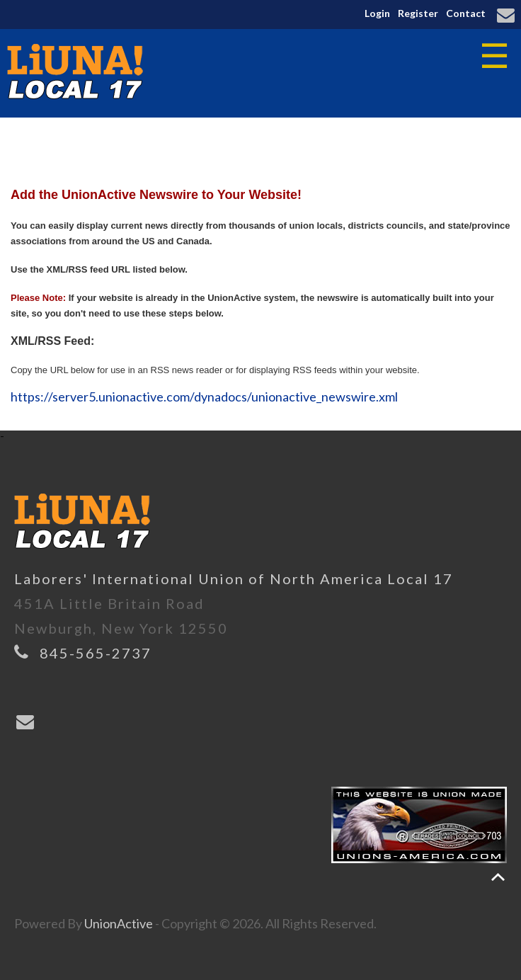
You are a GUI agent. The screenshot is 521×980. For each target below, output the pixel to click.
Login (377, 13)
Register (418, 13)
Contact (466, 13)
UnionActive (119, 923)
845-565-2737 (96, 653)
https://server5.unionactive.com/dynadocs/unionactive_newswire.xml (204, 397)
